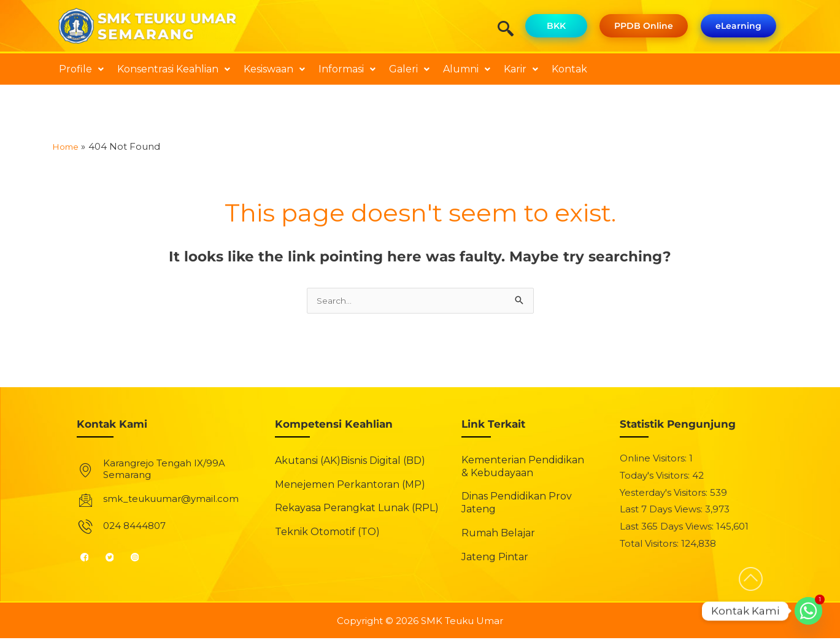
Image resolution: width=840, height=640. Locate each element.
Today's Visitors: (656, 477)
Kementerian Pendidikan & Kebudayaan (523, 468)
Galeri (409, 69)
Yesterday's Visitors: (665, 494)
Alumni (467, 69)
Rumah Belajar (498, 535)
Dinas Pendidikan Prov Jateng (517, 504)
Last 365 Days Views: (668, 528)
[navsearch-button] (510, 30)
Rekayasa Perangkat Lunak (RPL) (357, 510)
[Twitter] (115, 558)
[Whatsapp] (808, 611)
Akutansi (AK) (308, 462)
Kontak (569, 69)
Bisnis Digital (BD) (383, 462)
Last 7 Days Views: (662, 511)
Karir (521, 69)
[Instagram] (140, 558)
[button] (81, 69)
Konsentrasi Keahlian (174, 69)
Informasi (347, 69)
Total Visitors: (650, 545)
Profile (81, 69)
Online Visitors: (654, 460)
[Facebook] (90, 558)
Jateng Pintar (495, 559)
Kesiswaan (274, 69)
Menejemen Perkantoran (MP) (350, 486)
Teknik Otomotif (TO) (327, 534)
